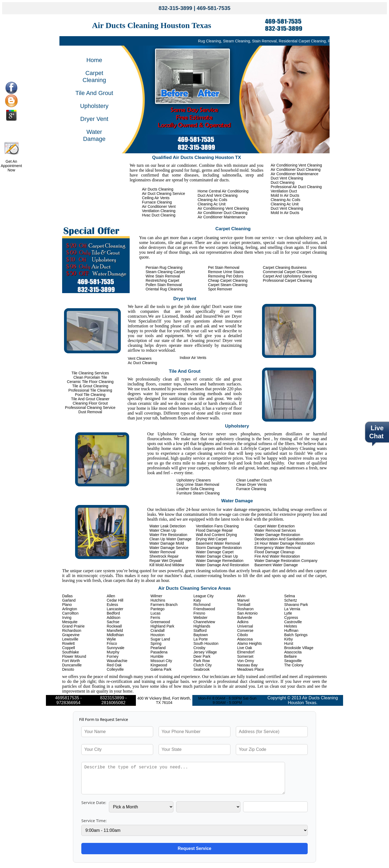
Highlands (202, 626)
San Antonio (247, 613)
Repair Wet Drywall (166, 561)
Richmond (202, 605)
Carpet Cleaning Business (285, 267)
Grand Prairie (73, 626)
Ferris (155, 618)
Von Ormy (246, 661)
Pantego (157, 609)
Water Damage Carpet (215, 552)
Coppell (68, 648)
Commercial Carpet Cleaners (287, 272)
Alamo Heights (249, 643)
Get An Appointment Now (11, 166)
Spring (156, 643)
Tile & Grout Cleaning (90, 386)
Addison (114, 618)
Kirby (289, 639)
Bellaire (291, 656)
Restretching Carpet (162, 280)
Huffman (291, 630)
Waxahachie (117, 661)
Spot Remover (220, 289)
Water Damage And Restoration (222, 565)
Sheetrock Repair (164, 556)
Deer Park (202, 656)
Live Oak (245, 648)
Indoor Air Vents (193, 358)
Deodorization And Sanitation (279, 539)
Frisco (112, 643)
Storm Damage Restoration (219, 548)
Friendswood (204, 609)
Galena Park (161, 669)
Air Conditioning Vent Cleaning (296, 165)
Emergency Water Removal (278, 548)
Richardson (72, 630)
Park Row (202, 661)
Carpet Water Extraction (275, 526)
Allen (111, 596)
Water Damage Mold (167, 543)
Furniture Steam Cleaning (198, 493)
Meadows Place (251, 669)
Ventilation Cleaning (159, 211)
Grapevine (71, 635)
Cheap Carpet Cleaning (228, 280)
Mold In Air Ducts (285, 195)
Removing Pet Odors (226, 276)
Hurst (289, 643)
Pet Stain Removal (224, 267)
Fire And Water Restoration (277, 556)
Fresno (199, 613)
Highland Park (162, 626)
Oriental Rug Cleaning (164, 289)
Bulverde (245, 618)
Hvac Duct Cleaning (159, 215)
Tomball (244, 605)
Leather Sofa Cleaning (195, 489)
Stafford (200, 630)
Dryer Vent (94, 119)
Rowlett (68, 643)
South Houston (206, 643)
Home (94, 60)
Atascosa (245, 639)
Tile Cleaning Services (90, 373)
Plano (67, 605)
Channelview (204, 622)
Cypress (291, 618)
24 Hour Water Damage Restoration (285, 543)
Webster (200, 618)
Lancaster (115, 609)
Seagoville (293, 661)
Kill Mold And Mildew (167, 565)
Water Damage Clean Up (217, 556)
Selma (290, 596)
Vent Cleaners (140, 358)
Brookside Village (299, 648)
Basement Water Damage (276, 565)
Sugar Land (160, 639)
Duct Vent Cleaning (287, 178)
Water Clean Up (163, 530)
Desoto (68, 669)
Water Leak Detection (167, 526)
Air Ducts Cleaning (158, 189)
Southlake (71, 652)
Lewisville (70, 639)
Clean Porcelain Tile (90, 377)
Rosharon (245, 609)
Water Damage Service (169, 548)
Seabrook (202, 669)
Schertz (291, 600)
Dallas (67, 596)
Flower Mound (74, 656)
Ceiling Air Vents (156, 198)
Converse (245, 630)
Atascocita (293, 652)
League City (204, 596)
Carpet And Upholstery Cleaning (290, 276)
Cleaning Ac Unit (285, 204)
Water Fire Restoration (168, 535)
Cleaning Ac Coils (286, 200)
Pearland (158, 648)
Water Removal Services (275, 530)
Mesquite (70, 622)
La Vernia (292, 609)
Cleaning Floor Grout (90, 403)
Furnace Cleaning (157, 202)
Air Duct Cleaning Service (164, 194)
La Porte (201, 639)
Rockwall (114, 626)
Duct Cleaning (283, 182)
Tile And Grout (94, 93)
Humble (157, 656)
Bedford (113, 613)
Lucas (155, 613)
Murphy (113, 652)
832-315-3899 (175, 8)
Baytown (201, 635)
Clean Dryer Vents (252, 484)
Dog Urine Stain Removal (198, 484)
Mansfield (115, 630)
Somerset (245, 656)
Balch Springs (296, 635)
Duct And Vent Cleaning (218, 195)
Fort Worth (71, 661)
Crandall (157, 630)
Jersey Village (205, 652)
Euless (112, 605)
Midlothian (115, 635)
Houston (157, 635)
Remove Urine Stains (226, 272)
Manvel (243, 600)
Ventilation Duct (284, 191)
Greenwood (160, 622)
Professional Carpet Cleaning (287, 280)
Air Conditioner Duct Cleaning (296, 169)
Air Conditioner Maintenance (295, 174)
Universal (245, 626)
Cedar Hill (115, 600)
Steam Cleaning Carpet (165, 272)
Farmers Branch (164, 605)
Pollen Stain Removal (164, 285)
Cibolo (243, 635)
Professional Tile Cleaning (90, 390)
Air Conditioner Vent (159, 206)
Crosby (199, 648)
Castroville (293, 622)
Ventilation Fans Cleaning (217, 526)
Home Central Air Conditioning (223, 191)
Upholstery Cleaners (194, 480)
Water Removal (162, 552)
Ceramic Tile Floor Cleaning (90, 382)
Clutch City (203, 665)
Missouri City (161, 661)
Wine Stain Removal (163, 276)
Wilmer (156, 596)
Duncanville (72, 665)
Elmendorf (246, 652)
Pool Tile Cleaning (90, 395)
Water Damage (94, 135)
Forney (113, 656)
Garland (69, 600)
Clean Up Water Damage (170, 539)
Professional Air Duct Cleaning (296, 187)
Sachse (113, 622)
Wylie (111, 639)
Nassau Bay (247, 665)
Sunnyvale (115, 648)
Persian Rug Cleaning (164, 267)
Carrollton (70, 613)
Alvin (241, 596)
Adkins (243, 622)
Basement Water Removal (218, 543)
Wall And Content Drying (216, 535)
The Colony (294, 665)
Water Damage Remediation (220, 561)
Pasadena (159, 652)
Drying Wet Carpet (211, 539)
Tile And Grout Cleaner (90, 399)
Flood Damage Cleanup (274, 552)
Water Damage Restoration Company (286, 561)
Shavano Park (296, 605)
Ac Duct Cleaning (142, 363)
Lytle (288, 613)
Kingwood (159, 665)
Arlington (70, 609)
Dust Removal (90, 412)
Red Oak (114, 665)
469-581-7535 (214, 8)
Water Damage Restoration (277, 535)
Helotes (291, 626)
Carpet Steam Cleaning (228, 285)
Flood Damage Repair (214, 530)
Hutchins (158, 600)
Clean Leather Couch (254, 480)
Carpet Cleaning (94, 77)
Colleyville (115, 669)
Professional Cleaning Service (90, 408)
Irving (67, 618)
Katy (197, 600)
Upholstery (94, 106)
